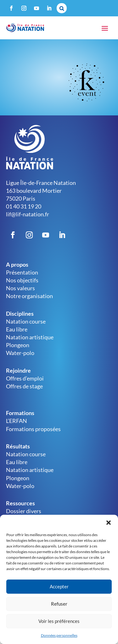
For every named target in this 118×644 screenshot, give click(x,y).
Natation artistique (30, 337)
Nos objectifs (22, 280)
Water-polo (20, 353)
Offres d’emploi (25, 378)
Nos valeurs (20, 288)
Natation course (26, 321)
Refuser (59, 604)
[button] (109, 523)
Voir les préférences (59, 621)
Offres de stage (24, 386)
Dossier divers (24, 511)
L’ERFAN (17, 421)
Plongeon (18, 345)
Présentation (22, 272)
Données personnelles (59, 635)
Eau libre (17, 329)
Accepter (59, 586)
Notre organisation (29, 296)
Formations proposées (33, 429)
